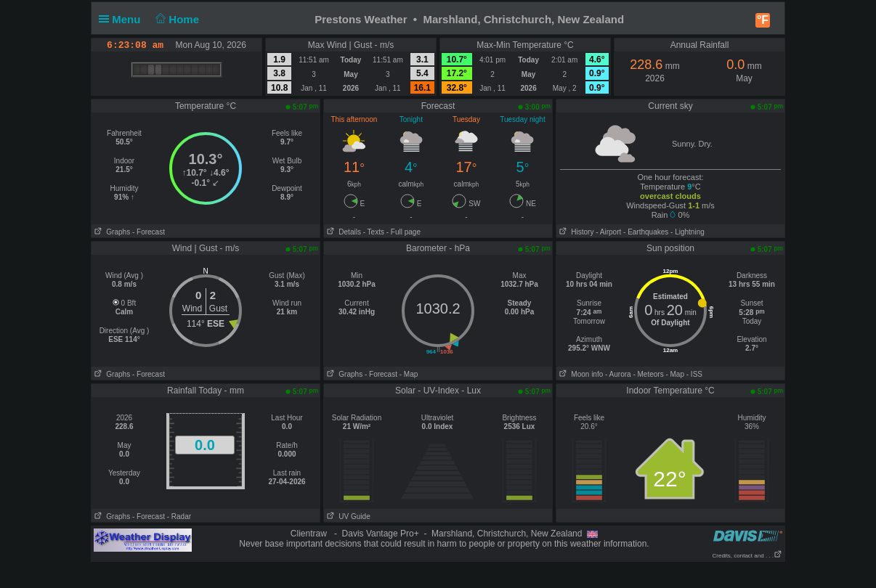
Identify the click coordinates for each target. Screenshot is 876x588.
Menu (123, 19)
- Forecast (149, 232)
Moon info (580, 374)
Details (342, 232)
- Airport (608, 232)
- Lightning (688, 232)
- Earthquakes (646, 232)
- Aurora (618, 374)
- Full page (403, 232)
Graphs (111, 232)
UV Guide (347, 516)
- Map (409, 374)
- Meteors (648, 374)
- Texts (374, 232)
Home (176, 19)
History (575, 232)
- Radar (179, 516)
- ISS (694, 374)
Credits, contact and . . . (747, 556)
